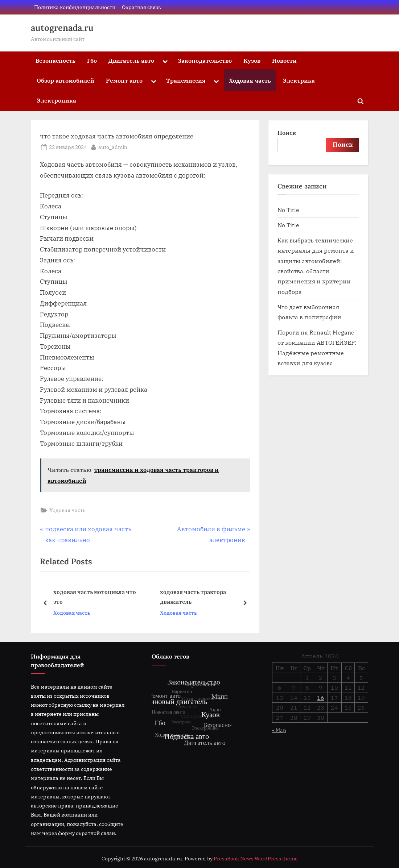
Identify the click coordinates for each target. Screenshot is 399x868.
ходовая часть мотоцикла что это (95, 597)
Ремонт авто (124, 80)
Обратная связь (141, 7)
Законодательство (205, 60)
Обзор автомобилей (65, 80)
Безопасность (55, 60)
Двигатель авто (131, 60)
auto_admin (113, 146)
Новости (284, 60)
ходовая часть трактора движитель (193, 597)
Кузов (252, 60)
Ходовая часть (250, 80)
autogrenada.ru (62, 28)
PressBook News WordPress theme (256, 859)
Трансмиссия (186, 80)
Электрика (299, 80)
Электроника (56, 100)
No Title (288, 210)
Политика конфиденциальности (75, 7)
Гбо (92, 60)
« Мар (279, 730)
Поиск (287, 132)
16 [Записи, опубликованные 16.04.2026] (321, 698)
